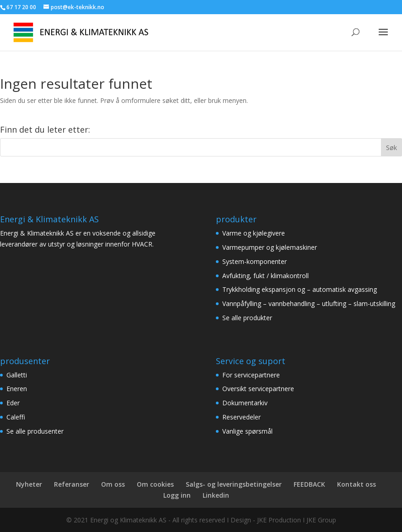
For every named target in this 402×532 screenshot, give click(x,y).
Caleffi (16, 417)
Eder (13, 403)
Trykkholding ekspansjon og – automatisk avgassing (300, 289)
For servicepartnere (251, 375)
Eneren (17, 389)
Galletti (17, 375)
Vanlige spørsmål (247, 431)
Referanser (72, 484)
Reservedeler (241, 417)
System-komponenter (255, 261)
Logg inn (177, 495)
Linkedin (216, 495)
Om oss (113, 484)
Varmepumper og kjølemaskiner (270, 247)
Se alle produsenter (35, 431)
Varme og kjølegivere (254, 233)
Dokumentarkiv (245, 403)
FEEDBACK (309, 484)
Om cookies (155, 484)
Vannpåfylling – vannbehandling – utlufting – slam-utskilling (309, 304)
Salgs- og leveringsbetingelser (234, 484)
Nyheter (29, 484)
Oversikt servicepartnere (258, 389)
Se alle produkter (247, 318)
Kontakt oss (356, 484)
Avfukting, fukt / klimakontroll (265, 276)
